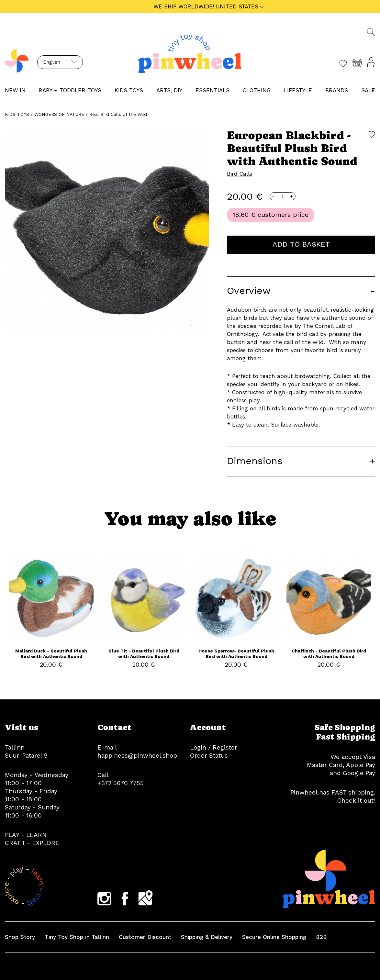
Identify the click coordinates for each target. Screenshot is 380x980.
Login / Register (214, 747)
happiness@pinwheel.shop (137, 756)
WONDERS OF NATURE (59, 114)
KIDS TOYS (129, 90)
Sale (368, 90)
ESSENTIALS (212, 90)
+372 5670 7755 (121, 783)
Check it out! (356, 801)
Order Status (209, 756)
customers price (283, 215)
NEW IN (15, 90)
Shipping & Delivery (207, 937)
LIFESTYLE (298, 90)
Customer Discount (145, 937)
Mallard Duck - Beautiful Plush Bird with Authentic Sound (51, 654)
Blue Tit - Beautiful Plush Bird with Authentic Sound (144, 654)
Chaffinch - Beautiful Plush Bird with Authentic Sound (329, 654)
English (52, 62)
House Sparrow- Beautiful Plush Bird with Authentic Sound (236, 654)
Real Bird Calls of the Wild (118, 114)
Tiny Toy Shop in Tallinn (77, 937)
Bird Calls (240, 174)
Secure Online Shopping (274, 937)
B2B (321, 937)
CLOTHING (257, 90)
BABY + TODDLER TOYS (70, 90)
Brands (337, 90)
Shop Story (20, 937)
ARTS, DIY (169, 90)
